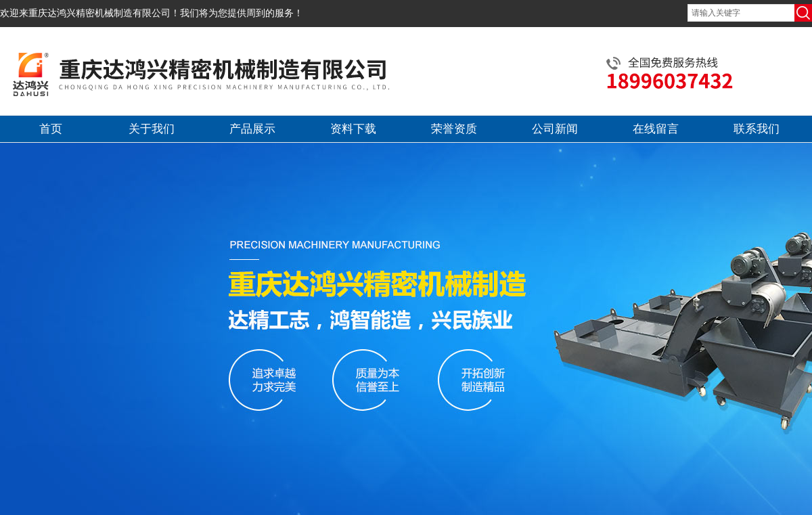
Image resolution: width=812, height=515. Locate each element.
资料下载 (353, 129)
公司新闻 (555, 129)
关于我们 (152, 129)
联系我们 (757, 129)
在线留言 (656, 129)
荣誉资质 (454, 129)
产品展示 (252, 129)
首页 (51, 129)
